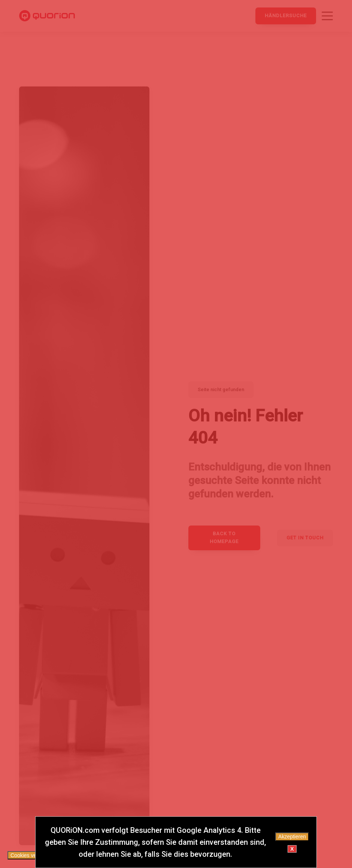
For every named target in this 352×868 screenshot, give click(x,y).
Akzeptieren (292, 837)
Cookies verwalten (32, 855)
